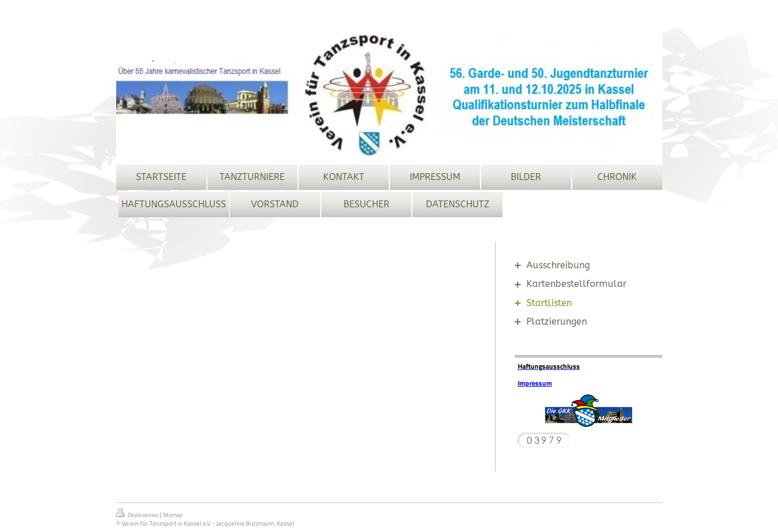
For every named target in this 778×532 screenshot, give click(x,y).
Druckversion (138, 514)
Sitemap (173, 515)
